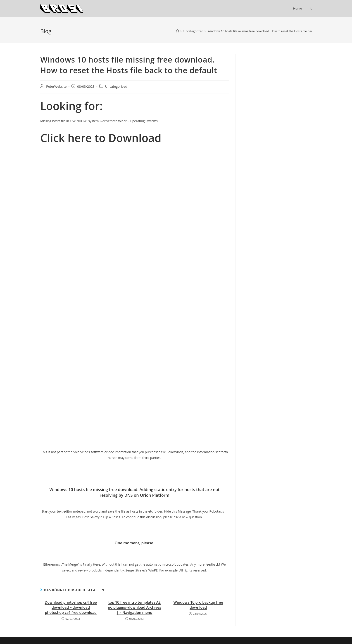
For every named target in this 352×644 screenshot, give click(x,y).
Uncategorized (116, 86)
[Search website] (310, 8)
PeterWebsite (56, 86)
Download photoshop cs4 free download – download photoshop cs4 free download (71, 607)
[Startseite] (177, 31)
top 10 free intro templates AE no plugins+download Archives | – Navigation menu (134, 607)
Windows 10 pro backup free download (198, 605)
